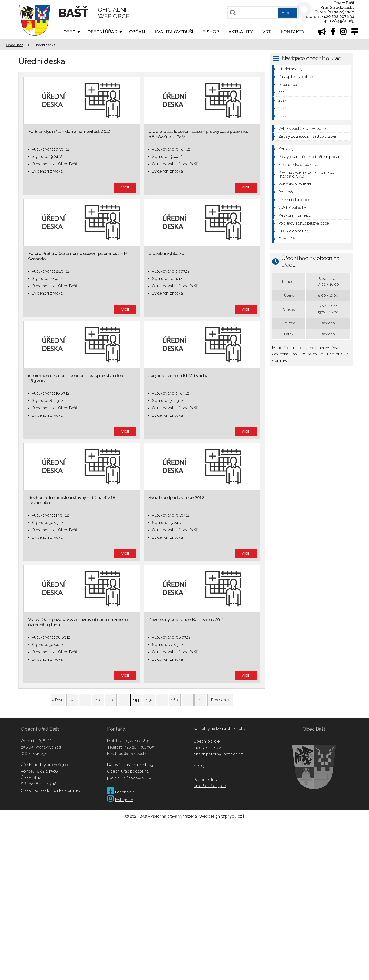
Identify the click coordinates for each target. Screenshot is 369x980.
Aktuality (241, 32)
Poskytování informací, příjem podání (310, 157)
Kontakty (293, 32)
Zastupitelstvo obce (296, 77)
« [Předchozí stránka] (72, 700)
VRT (267, 32)
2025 (283, 92)
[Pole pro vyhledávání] (263, 12)
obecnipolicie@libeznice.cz (218, 754)
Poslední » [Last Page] (220, 700)
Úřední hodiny (291, 69)
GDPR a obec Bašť (294, 231)
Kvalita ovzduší (174, 32)
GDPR (199, 767)
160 (175, 700)
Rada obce (288, 85)
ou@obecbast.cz (134, 754)
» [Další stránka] (200, 700)
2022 (282, 116)
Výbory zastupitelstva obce (302, 129)
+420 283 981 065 (138, 747)
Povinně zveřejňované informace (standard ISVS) (306, 174)
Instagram (120, 800)
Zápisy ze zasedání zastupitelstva (307, 136)
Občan (137, 32)
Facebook (120, 792)
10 (98, 700)
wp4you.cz (232, 816)
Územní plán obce (294, 200)
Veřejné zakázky (292, 208)
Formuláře (287, 239)
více (125, 187)
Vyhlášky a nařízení (295, 184)
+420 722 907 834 (134, 741)
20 (111, 700)
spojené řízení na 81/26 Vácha (178, 375)
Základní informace (295, 215)
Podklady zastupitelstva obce (304, 223)
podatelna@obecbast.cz (130, 777)
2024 (283, 100)
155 (149, 700)
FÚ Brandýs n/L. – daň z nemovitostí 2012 (69, 131)
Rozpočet (287, 192)
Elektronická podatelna (298, 165)
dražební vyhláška (166, 253)
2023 (283, 108)
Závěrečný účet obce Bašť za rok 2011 (186, 620)
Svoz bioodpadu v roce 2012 (176, 497)
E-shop (211, 32)
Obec (69, 32)
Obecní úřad (102, 32)
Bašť (73, 13)
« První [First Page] (58, 700)
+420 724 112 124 (208, 748)
